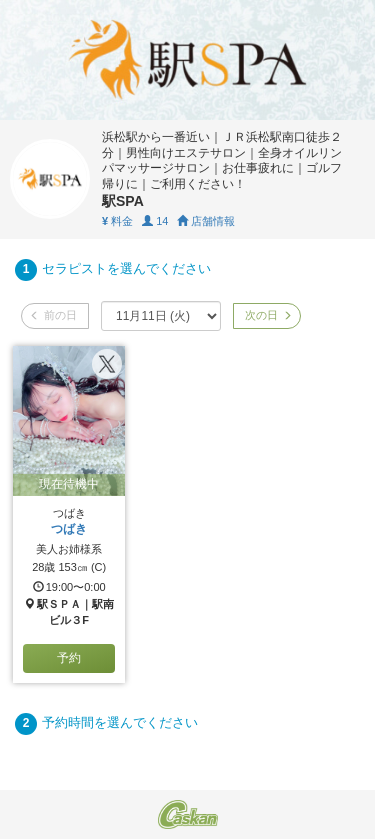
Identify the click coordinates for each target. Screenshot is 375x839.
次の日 (267, 315)
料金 (117, 221)
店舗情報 (206, 221)
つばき (69, 529)
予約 (69, 658)
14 (155, 221)
